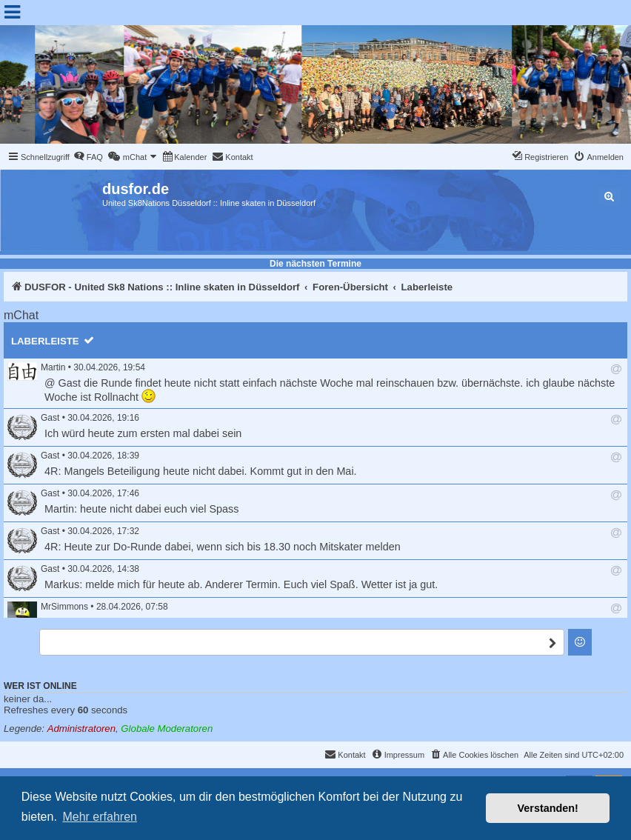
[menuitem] (88, 157)
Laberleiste (45, 341)
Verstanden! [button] (548, 808)
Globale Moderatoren (167, 729)
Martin (53, 367)
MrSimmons (64, 607)
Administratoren (81, 729)
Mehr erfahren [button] (100, 817)
